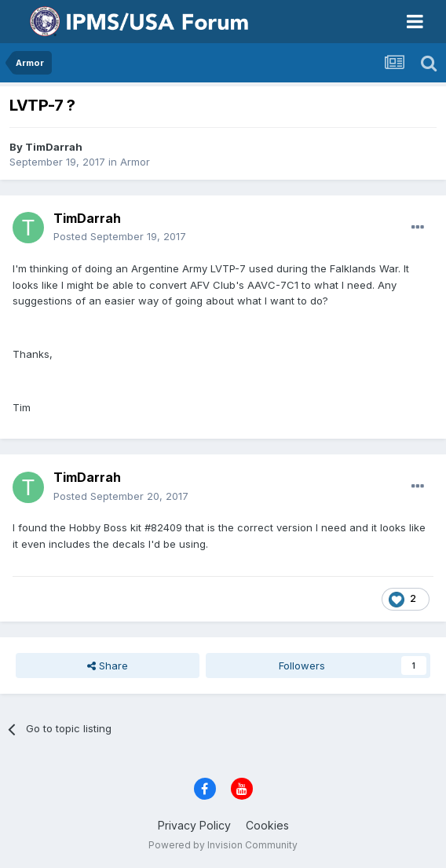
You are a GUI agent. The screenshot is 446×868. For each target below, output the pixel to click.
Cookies (267, 825)
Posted (120, 236)
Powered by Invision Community (223, 845)
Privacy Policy (194, 825)
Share (108, 666)
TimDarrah (54, 147)
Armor (135, 162)
